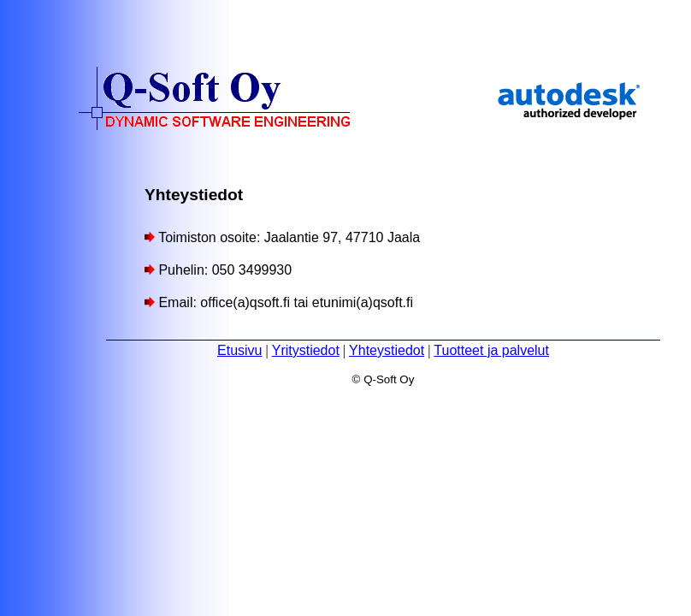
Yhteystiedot (387, 350)
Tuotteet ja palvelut (491, 350)
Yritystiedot (306, 350)
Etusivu (239, 350)
